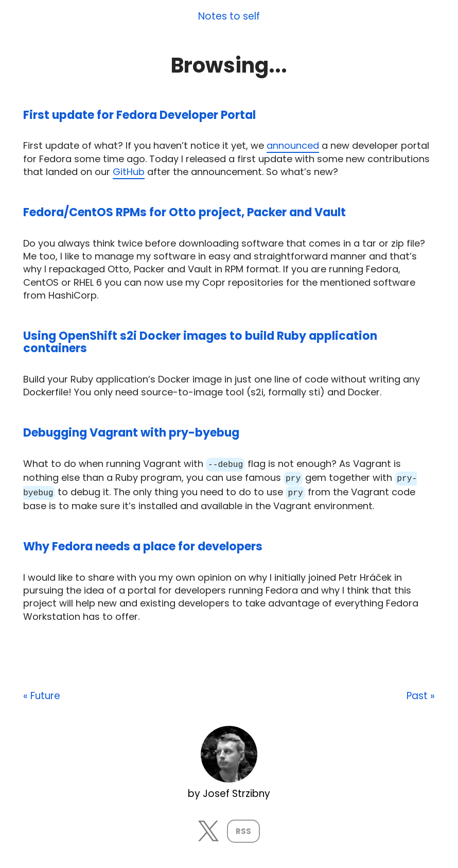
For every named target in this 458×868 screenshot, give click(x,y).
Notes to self (229, 17)
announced (293, 145)
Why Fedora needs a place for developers (143, 545)
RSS (243, 830)
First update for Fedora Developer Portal (139, 115)
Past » (421, 695)
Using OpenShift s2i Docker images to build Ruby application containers (200, 342)
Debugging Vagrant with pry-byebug (131, 433)
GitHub (129, 172)
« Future (42, 695)
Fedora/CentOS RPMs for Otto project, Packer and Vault (184, 212)
